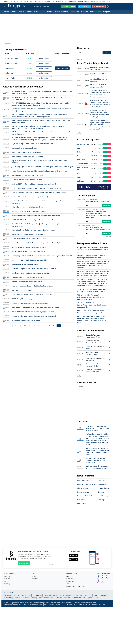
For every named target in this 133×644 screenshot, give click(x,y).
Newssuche (83, 48)
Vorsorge (101, 500)
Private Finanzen (104, 488)
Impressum (70, 576)
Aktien (6, 12)
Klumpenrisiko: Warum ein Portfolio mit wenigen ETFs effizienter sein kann (95, 460)
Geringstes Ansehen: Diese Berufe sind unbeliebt (29, 211)
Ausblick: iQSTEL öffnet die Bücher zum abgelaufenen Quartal (34, 184)
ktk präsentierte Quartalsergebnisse (25, 264)
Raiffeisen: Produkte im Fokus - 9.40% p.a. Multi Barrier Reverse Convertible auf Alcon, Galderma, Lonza (100, 114)
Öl (103, 2)
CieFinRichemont (83, 144)
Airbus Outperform (93, 337)
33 (44, 326)
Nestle (80, 173)
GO (107, 52)
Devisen (84, 12)
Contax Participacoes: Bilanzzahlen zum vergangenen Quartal (34, 316)
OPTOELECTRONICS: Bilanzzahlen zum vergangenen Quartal (33, 312)
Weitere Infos (44, 58)
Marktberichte (103, 484)
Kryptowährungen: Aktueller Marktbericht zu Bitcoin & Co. (33, 144)
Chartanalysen (82, 488)
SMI (5, 2)
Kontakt (7, 576)
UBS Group (81, 160)
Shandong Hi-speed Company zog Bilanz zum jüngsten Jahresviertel (36, 216)
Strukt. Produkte (62, 12)
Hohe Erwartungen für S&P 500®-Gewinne (99, 69)
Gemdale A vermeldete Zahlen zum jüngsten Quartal (30, 273)
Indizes (21, 12)
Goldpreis (88, 595)
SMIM (24, 595)
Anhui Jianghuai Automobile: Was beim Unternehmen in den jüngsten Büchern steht (42, 256)
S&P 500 (75, 595)
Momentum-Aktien (11, 58)
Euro (46, 2)
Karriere (7, 579)
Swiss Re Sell (90, 360)
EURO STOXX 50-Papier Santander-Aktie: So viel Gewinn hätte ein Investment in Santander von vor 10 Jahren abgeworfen (40, 104)
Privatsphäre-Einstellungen (76, 587)
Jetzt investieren (62, 68)
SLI (19, 595)
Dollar (92, 2)
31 (34, 326)
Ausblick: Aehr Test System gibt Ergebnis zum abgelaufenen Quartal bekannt (39, 193)
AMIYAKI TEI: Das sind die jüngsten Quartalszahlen (30, 260)
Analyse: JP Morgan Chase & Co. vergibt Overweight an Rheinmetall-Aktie (91, 257)
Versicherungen (104, 496)
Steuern (101, 492)
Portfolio (67, 598)
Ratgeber (107, 12)
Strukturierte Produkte (46, 598)
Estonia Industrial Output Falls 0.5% (24, 148)
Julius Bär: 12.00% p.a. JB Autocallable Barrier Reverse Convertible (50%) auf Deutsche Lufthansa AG (100, 94)
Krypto (50, 12)
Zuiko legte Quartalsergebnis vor (23, 290)
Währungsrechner (78, 598)
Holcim (80, 152)
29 (25, 326)
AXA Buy (89, 349)
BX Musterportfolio (12, 63)
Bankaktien (9, 73)
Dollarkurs (8, 598)
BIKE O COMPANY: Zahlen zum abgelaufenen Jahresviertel (32, 220)
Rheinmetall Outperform (95, 343)
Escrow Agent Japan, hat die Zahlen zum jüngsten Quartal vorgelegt (36, 243)
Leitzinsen (102, 480)
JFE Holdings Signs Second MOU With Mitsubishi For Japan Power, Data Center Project (42, 167)
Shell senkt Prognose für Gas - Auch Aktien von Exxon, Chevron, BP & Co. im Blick (93, 290)
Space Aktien (9, 68)
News (14, 12)
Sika (79, 156)
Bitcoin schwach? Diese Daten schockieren (27, 180)
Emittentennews (83, 492)
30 (30, 326)
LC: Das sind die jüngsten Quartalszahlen (26, 320)
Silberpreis (26, 598)
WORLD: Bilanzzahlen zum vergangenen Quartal (29, 247)
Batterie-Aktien (10, 78)
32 (39, 326)
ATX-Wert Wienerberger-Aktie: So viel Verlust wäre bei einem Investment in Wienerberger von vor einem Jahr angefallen (38, 127)
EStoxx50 (58, 2)
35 (54, 326)
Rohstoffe (75, 12)
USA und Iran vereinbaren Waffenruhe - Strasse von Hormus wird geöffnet (91, 312)
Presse (7, 581)
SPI (15, 2)
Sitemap (7, 584)
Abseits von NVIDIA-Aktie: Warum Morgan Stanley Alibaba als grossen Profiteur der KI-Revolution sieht (93, 305)
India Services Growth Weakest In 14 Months (28, 157)
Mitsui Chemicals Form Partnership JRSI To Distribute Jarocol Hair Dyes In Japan (40, 171)
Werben (35, 579)
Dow (25, 2)
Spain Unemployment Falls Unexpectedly (26, 152)
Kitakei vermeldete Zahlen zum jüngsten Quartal (29, 239)
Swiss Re (80, 177)
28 (20, 326)
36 (59, 326)
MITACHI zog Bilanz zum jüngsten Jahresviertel (28, 299)
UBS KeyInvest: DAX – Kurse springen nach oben (100, 86)
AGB (68, 584)
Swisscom (81, 181)
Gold (69, 2)
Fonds (29, 12)
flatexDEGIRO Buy (92, 372)
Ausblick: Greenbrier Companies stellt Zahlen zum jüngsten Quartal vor (37, 188)
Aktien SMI (8, 595)
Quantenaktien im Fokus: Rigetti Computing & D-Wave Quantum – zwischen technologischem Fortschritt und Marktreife (100, 125)
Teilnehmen (106, 205)
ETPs (42, 12)
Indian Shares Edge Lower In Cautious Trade (27, 207)
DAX (35, 2)
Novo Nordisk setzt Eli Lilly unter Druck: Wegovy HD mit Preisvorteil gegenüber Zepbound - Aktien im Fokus (98, 451)
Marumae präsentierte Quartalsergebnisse (27, 282)
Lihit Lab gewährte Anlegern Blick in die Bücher (28, 234)
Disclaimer (70, 581)
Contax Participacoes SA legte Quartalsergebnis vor (30, 303)
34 (49, 326)
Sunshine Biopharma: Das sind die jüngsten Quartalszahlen (33, 286)
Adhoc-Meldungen (84, 480)
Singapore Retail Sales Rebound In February (27, 175)
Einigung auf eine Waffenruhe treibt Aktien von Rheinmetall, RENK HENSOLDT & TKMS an (93, 250)
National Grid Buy (92, 366)
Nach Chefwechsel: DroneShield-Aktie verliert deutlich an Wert (97, 467)
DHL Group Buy (91, 354)
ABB (79, 148)
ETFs (36, 12)
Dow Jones (47, 595)
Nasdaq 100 (57, 595)
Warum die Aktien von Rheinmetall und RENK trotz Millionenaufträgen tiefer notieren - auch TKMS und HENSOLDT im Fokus (92, 320)
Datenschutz (71, 579)
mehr (80, 133)
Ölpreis (89, 598)
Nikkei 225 (67, 595)
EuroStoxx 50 (37, 595)
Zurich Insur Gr (83, 164)
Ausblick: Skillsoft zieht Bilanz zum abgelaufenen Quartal (32, 197)
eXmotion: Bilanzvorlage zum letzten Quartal (28, 277)
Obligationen (95, 12)
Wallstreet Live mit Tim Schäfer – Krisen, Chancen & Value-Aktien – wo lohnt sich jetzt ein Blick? (100, 104)
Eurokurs (17, 598)
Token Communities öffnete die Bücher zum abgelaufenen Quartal (35, 307)
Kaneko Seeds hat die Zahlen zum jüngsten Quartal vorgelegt (34, 230)
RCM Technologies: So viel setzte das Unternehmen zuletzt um (34, 269)
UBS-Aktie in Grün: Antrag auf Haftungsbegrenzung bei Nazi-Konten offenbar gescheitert (91, 297)
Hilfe (34, 576)
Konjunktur (81, 504)
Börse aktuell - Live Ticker (87, 484)
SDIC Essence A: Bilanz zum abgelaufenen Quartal (29, 251)
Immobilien (81, 500)
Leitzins (97, 598)
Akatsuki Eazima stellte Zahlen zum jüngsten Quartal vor (32, 295)
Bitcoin (80, 2)
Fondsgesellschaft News (86, 496)
